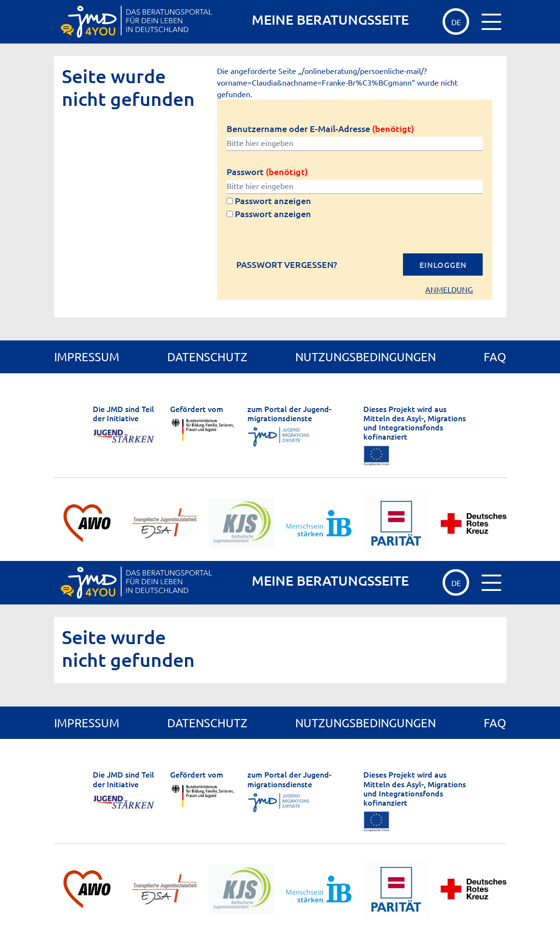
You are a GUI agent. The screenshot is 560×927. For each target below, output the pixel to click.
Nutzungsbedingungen (366, 357)
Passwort (267, 171)
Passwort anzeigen (269, 200)
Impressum (87, 357)
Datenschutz (207, 357)
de (456, 22)
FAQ (495, 357)
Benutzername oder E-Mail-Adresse (320, 128)
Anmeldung (449, 289)
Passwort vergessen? (287, 265)
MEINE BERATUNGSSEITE (330, 20)
